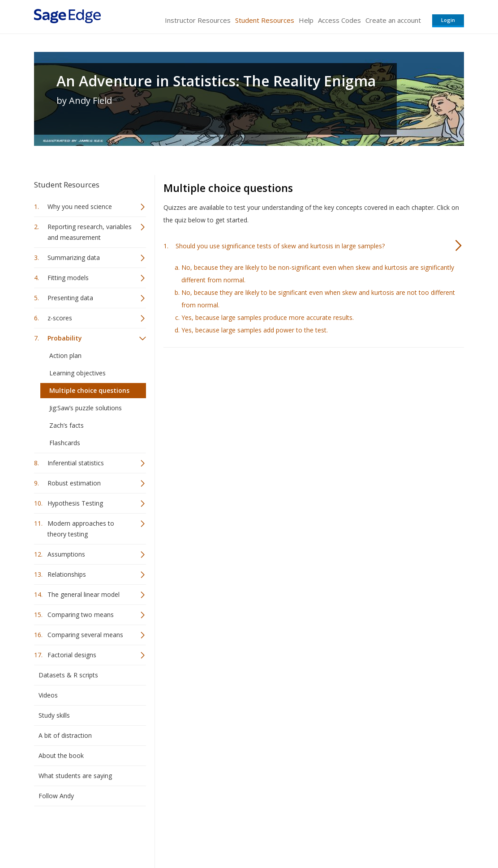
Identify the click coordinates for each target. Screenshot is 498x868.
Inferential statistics (76, 463)
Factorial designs (72, 655)
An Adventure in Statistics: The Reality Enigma (216, 81)
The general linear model (84, 594)
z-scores (60, 318)
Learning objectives (77, 373)
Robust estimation (74, 483)
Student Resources (265, 20)
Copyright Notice (355, 835)
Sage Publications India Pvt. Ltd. (164, 835)
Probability (65, 338)
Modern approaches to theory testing (81, 529)
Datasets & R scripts (68, 675)
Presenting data (70, 298)
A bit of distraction (65, 735)
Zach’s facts (67, 425)
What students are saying (75, 776)
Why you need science (80, 206)
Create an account (393, 20)
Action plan (65, 355)
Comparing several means (85, 635)
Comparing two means (81, 615)
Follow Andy (56, 796)
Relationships (67, 574)
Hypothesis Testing (75, 503)
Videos (48, 695)
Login (448, 20)
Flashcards (65, 443)
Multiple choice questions (89, 390)
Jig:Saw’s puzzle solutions (86, 408)
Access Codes (339, 20)
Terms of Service (300, 835)
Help (306, 20)
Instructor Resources (198, 20)
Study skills (54, 715)
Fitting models (68, 278)
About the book (61, 755)
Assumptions (66, 554)
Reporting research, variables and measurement (90, 232)
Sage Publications (85, 835)
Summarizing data (74, 257)
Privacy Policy (405, 835)
